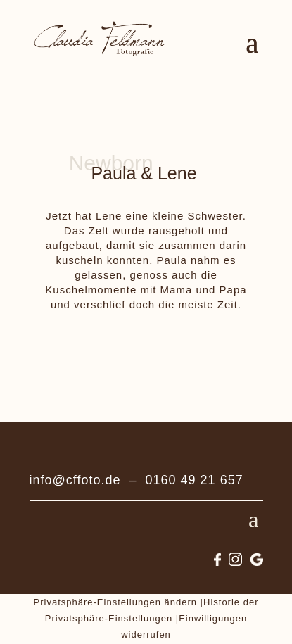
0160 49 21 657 (195, 480)
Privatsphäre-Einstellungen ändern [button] (115, 602)
